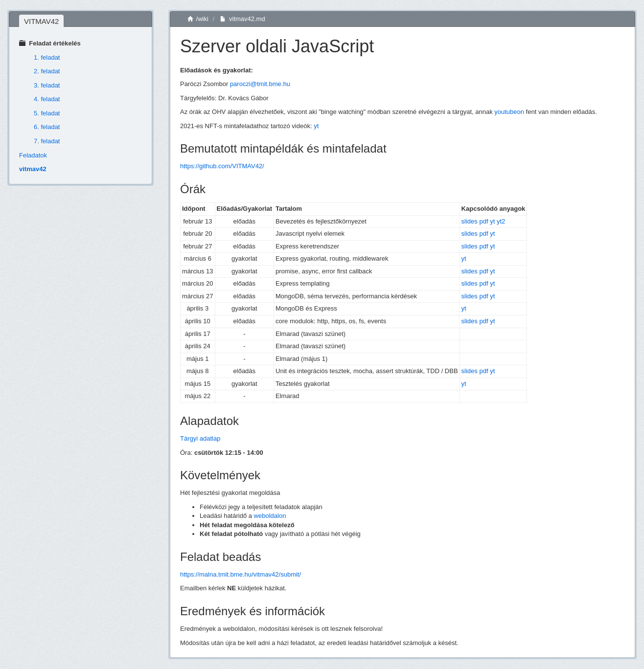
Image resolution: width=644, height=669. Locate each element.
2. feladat (47, 71)
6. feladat (47, 127)
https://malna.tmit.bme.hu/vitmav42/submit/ (241, 574)
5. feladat (47, 113)
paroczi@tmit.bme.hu (260, 84)
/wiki (198, 19)
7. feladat (47, 141)
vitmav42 (33, 169)
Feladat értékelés (50, 43)
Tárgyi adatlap (200, 438)
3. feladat (47, 85)
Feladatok (33, 155)
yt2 (501, 221)
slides (470, 221)
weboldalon (270, 516)
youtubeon (509, 112)
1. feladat (47, 57)
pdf (483, 221)
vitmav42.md (242, 19)
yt (316, 126)
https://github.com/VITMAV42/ (222, 166)
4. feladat (47, 99)
